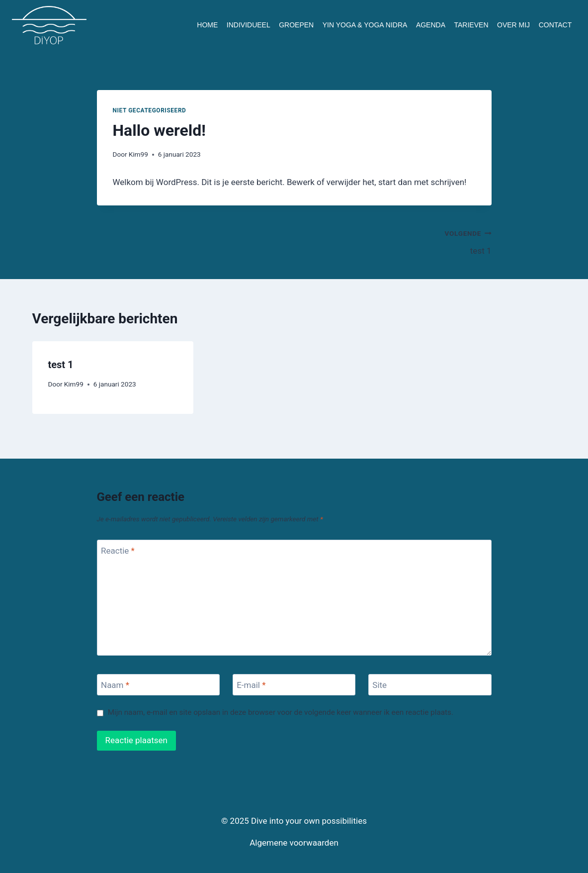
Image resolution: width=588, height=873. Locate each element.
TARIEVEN (471, 25)
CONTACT (555, 25)
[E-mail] (294, 685)
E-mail (251, 685)
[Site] (430, 685)
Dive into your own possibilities (309, 821)
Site (379, 685)
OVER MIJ (513, 25)
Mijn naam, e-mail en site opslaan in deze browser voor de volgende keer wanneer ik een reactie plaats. (281, 712)
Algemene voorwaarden (294, 843)
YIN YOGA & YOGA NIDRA (365, 25)
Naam (115, 685)
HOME (207, 25)
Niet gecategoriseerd (150, 110)
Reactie (118, 551)
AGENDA (431, 25)
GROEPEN (296, 25)
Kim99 (138, 154)
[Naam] (159, 685)
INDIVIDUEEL (249, 25)
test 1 (397, 241)
